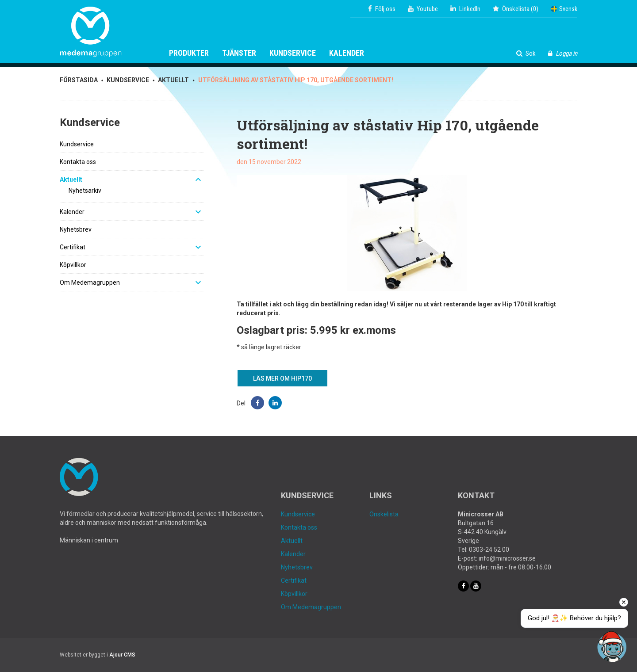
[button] (257, 403)
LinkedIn (465, 9)
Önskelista (384, 514)
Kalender (347, 53)
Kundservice (293, 53)
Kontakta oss (78, 162)
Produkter (189, 53)
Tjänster (239, 53)
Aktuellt (71, 179)
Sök (526, 53)
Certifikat (73, 247)
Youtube (423, 9)
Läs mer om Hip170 (282, 378)
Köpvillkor (73, 265)
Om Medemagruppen (90, 283)
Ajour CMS (122, 655)
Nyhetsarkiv (85, 191)
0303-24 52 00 (489, 550)
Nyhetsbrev (76, 229)
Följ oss (382, 9)
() (516, 9)
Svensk (564, 9)
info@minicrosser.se (507, 558)
